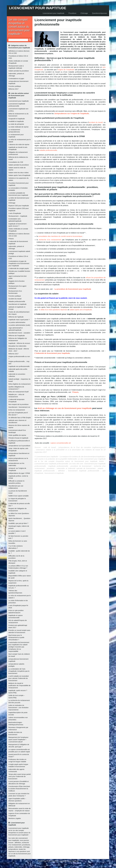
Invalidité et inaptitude (16, 121)
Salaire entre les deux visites (19, 173)
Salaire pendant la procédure (19, 71)
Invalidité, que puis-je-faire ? (18, 523)
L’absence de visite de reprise (19, 144)
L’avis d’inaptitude (15, 213)
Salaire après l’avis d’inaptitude (19, 175)
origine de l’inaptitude (66, 70)
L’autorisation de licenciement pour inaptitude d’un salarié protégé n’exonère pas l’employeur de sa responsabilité (19, 647)
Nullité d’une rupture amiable (19, 496)
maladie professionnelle (48, 150)
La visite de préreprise (16, 124)
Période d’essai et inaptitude (18, 438)
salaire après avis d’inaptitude (81, 310)
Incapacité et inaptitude (17, 119)
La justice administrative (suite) (19, 325)
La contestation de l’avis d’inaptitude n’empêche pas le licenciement (19, 671)
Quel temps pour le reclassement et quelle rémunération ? (16, 637)
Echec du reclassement (17, 410)
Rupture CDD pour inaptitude (19, 206)
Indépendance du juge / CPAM (19, 473)
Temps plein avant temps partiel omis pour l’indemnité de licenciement (20, 776)
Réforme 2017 (13, 89)
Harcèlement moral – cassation (19, 333)
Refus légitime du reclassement (19, 384)
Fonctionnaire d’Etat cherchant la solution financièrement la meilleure (19, 789)
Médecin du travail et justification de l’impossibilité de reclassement (19, 685)
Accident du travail (15, 299)
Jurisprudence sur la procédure (19, 446)
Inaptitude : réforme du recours (19, 343)
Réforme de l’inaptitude (17, 336)
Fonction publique (15, 86)
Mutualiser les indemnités (17, 346)
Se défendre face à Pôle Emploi (20, 418)
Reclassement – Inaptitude (18, 216)
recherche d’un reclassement (50, 240)
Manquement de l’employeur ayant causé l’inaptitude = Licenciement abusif (18, 739)
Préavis (11, 239)
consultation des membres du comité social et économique (60, 236)
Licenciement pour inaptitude (38, 8)
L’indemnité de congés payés (19, 268)
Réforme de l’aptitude (16, 317)
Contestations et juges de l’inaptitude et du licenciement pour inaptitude (19, 263)
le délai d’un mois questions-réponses (53, 310)
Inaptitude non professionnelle (19, 366)
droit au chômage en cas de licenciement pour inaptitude (65, 408)
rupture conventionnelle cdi (61, 443)
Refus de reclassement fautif (18, 392)
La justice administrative (17, 322)
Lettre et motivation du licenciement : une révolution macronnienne (18, 707)
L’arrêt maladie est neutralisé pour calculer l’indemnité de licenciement (19, 678)
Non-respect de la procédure (18, 404)
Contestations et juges (16, 78)
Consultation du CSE (16, 162)
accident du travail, (96, 122)
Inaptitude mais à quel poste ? (19, 320)
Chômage (84, 13)
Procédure (72, 13)
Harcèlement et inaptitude (17, 304)
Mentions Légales (15, 818)
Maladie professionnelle (17, 301)
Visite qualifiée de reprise (17, 435)
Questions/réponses (100, 13)
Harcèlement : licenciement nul (19, 407)
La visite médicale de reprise (18, 127)
